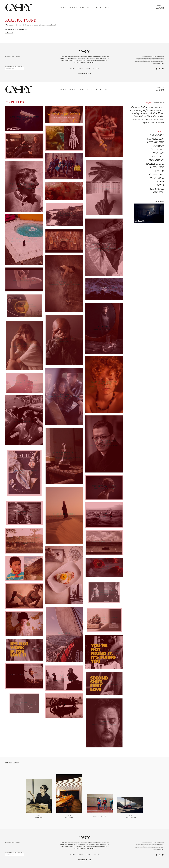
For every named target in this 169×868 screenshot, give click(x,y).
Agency (89, 8)
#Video (159, 171)
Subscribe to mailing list (14, 66)
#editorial (157, 178)
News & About (159, 103)
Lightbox (99, 8)
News (82, 8)
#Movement (156, 160)
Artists (63, 8)
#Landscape (156, 157)
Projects (149, 103)
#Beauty (158, 146)
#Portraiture (155, 164)
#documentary (154, 175)
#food (160, 182)
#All (161, 132)
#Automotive (155, 143)
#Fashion (158, 153)
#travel (158, 193)
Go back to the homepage (16, 29)
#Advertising (155, 139)
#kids (160, 185)
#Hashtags (73, 8)
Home (73, 69)
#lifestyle (157, 189)
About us (9, 32)
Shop (107, 8)
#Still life (157, 168)
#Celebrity (157, 150)
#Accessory (157, 135)
